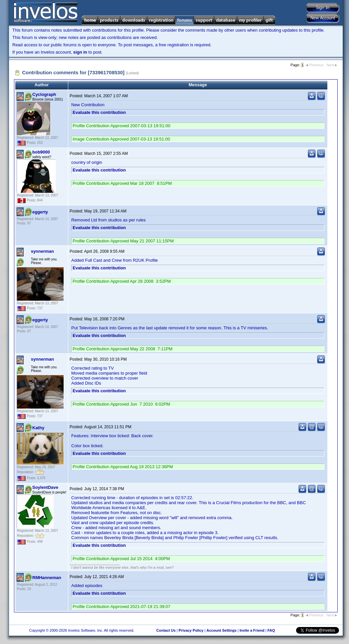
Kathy (38, 428)
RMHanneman (47, 578)
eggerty (40, 212)
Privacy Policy (191, 630)
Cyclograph (44, 94)
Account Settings (221, 630)
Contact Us (166, 630)
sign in (80, 52)
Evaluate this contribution (99, 112)
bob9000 (41, 152)
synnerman (42, 251)
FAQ (271, 630)
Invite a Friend (252, 630)
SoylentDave (45, 487)
